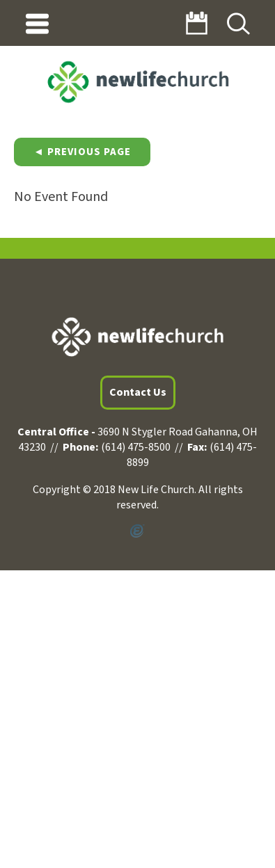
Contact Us (138, 392)
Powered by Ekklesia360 (137, 531)
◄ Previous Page (82, 152)
